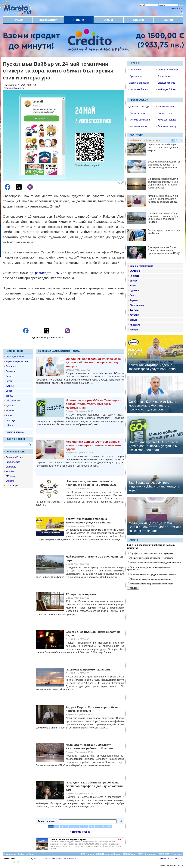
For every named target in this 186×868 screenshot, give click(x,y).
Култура (10, 406)
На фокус (11, 420)
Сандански (70, 859)
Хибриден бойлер (166, 89)
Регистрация (178, 9)
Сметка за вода (137, 113)
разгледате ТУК (47, 273)
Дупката (10, 481)
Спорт (9, 391)
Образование (13, 401)
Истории (10, 410)
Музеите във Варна (139, 120)
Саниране (11, 467)
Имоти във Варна (138, 89)
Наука (9, 381)
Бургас (33, 859)
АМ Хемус (11, 476)
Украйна (10, 471)
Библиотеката (13, 462)
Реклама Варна (165, 107)
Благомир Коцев (14, 457)
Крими (9, 415)
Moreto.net (20, 88)
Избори (9, 425)
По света (10, 371)
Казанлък (44, 859)
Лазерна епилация (138, 83)
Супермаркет (135, 76)
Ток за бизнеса (164, 76)
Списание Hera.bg (166, 126)
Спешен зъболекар (167, 70)
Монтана (57, 859)
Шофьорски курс (165, 83)
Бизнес (9, 376)
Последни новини (15, 357)
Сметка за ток (164, 113)
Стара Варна (12, 486)
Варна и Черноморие (17, 362)
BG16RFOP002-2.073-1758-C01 (169, 858)
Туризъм (10, 386)
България (11, 366)
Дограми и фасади (138, 107)
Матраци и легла (137, 126)
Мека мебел (135, 70)
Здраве (9, 396)
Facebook (179, 865)
